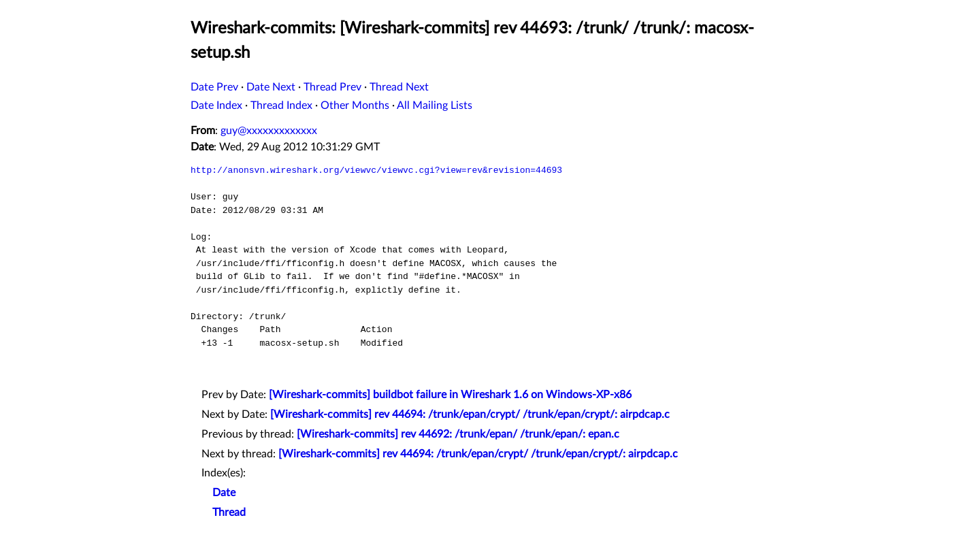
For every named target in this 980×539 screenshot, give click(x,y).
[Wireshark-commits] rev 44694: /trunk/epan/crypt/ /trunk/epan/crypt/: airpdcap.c (470, 414)
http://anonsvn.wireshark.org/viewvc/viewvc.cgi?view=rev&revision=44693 (376, 170)
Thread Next (399, 87)
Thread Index (281, 105)
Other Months (355, 105)
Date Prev (214, 87)
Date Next (271, 87)
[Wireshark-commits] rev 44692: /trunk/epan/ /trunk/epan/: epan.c (458, 434)
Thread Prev (332, 87)
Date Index (216, 105)
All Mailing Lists (435, 105)
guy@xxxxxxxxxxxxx (269, 131)
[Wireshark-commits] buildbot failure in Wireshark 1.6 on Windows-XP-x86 (450, 395)
